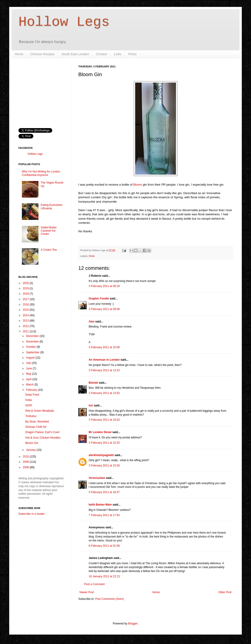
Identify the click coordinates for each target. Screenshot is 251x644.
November (33, 342)
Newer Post (87, 592)
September (33, 352)
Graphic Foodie (99, 299)
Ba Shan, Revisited (37, 422)
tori (91, 405)
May (29, 374)
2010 (26, 457)
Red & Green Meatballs (40, 411)
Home (19, 54)
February (32, 390)
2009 (26, 462)
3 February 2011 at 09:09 (104, 309)
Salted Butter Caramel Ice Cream (49, 231)
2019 (26, 288)
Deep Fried (32, 395)
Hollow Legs (64, 22)
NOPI (29, 405)
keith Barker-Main (100, 505)
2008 (26, 467)
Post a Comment (94, 584)
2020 (26, 283)
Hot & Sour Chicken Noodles (43, 438)
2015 (26, 310)
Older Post (225, 592)
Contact (101, 54)
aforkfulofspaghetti (101, 455)
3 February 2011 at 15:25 (104, 443)
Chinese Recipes (42, 54)
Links (118, 54)
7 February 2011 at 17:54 (104, 515)
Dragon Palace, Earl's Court (42, 432)
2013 (26, 321)
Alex (92, 322)
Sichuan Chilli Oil (36, 427)
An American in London (104, 360)
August (31, 358)
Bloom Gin (32, 443)
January (31, 450)
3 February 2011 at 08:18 (104, 286)
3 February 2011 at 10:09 (104, 347)
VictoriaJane (97, 478)
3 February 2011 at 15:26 (104, 466)
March (30, 385)
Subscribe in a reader (32, 514)
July (29, 363)
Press (132, 54)
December (33, 336)
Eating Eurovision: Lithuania (52, 207)
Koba (29, 400)
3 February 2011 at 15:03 (104, 420)
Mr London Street (100, 432)
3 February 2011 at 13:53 (104, 393)
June (29, 368)
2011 (26, 331)
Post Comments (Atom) (109, 599)
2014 (26, 315)
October (31, 347)
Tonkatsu (31, 416)
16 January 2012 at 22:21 (104, 576)
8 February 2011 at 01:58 (104, 546)
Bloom (138, 185)
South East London (75, 54)
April (29, 379)
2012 (26, 326)
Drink (92, 256)
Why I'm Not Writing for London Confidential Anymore (41, 173)
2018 (26, 294)
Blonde (93, 383)
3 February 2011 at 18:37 (104, 492)
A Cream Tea (49, 250)
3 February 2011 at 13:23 (104, 370)
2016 (26, 305)
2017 (26, 299)
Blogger (133, 624)
